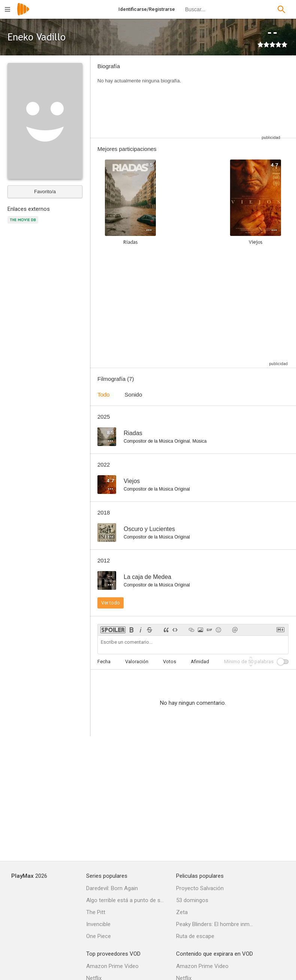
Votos (170, 662)
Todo (104, 395)
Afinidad (200, 662)
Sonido (134, 395)
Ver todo (111, 603)
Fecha (104, 662)
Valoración (137, 662)
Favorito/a (45, 192)
